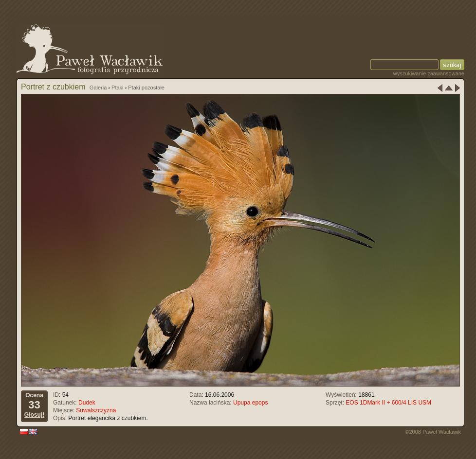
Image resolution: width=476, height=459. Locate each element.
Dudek (87, 403)
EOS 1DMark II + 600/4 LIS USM (388, 403)
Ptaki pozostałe (146, 88)
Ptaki (117, 88)
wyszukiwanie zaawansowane (429, 73)
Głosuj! (34, 415)
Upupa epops (250, 403)
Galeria (98, 88)
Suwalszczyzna (96, 410)
